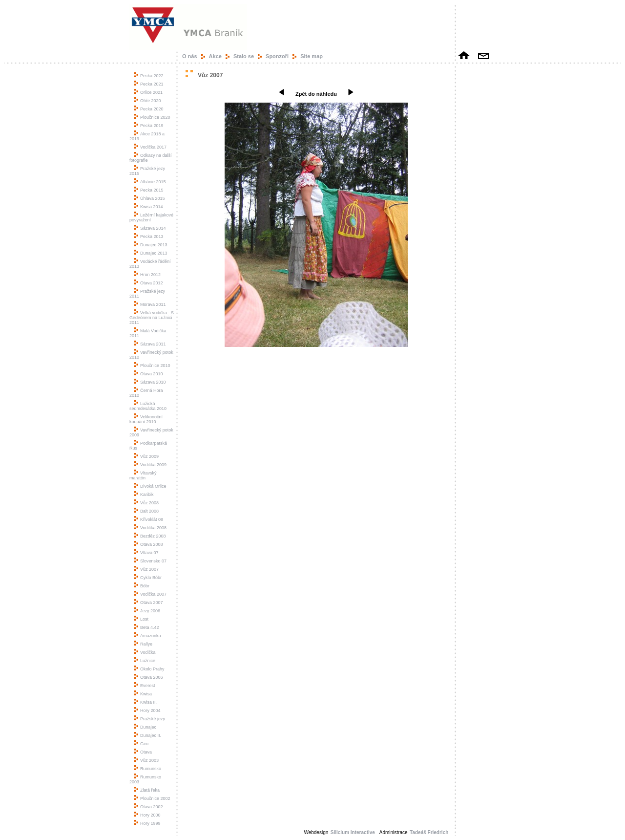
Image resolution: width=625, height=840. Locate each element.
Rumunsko (148, 769)
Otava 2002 (149, 807)
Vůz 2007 (146, 569)
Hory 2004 (147, 711)
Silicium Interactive (353, 832)
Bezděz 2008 (150, 536)
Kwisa (143, 694)
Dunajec (145, 727)
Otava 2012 (149, 283)
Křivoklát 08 (149, 519)
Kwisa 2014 (149, 207)
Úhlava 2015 (150, 198)
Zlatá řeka (147, 790)
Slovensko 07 (150, 561)
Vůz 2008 (146, 503)
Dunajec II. (148, 735)
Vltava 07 (146, 553)
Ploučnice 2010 (152, 366)
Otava (143, 752)
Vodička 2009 (150, 465)
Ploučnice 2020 (152, 117)
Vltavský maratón (143, 475)
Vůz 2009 (146, 456)
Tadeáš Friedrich (430, 832)
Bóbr (142, 586)
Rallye (143, 644)
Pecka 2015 (149, 190)
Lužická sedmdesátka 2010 (148, 406)
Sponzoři (277, 56)
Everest (145, 686)
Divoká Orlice (150, 486)
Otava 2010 (149, 374)
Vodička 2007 (150, 594)
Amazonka (148, 636)
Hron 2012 (147, 275)
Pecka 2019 (149, 126)
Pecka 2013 (149, 237)
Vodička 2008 (150, 528)
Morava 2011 (150, 304)
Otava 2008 (149, 544)
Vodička (145, 652)
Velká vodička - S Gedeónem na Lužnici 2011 (152, 318)
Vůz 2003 (146, 760)
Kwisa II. (146, 702)
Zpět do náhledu (316, 94)
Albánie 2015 (150, 182)
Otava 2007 (149, 603)
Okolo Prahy (149, 669)
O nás (190, 56)
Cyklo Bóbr (148, 578)
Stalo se (244, 56)
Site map (312, 56)
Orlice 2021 (148, 92)
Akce (215, 56)
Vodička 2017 (150, 147)
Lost (141, 619)
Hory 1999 (147, 823)
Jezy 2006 (147, 611)
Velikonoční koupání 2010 (146, 419)
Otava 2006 (149, 677)
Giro (141, 744)
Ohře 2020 (148, 101)
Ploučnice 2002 (152, 798)
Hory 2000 (147, 815)
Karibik (144, 495)
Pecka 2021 (149, 84)
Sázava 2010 (150, 382)
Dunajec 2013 (151, 245)
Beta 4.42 (147, 627)
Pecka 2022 (149, 76)
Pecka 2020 (149, 109)
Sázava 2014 (150, 228)
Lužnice (145, 661)
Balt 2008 (146, 511)
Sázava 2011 (150, 344)
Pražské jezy (150, 719)
